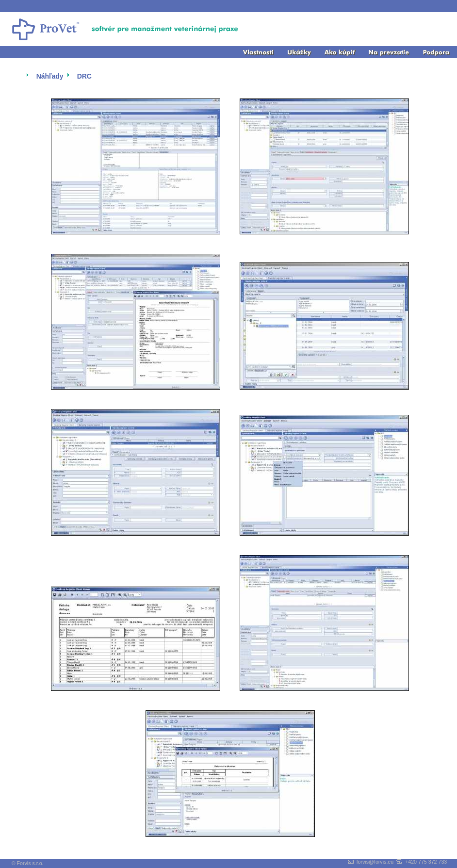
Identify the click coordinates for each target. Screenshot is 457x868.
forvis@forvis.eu (375, 862)
